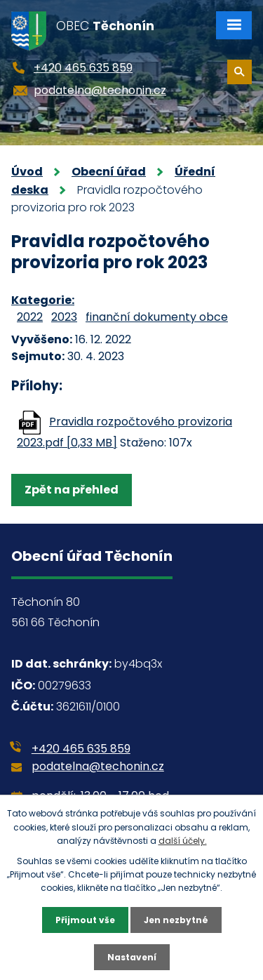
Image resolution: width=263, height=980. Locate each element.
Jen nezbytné (176, 920)
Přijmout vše (85, 920)
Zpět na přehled (72, 490)
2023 (64, 317)
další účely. (183, 841)
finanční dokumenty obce (157, 317)
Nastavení (132, 957)
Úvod (27, 172)
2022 (30, 317)
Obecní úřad (109, 172)
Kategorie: (43, 300)
